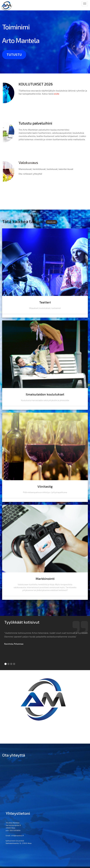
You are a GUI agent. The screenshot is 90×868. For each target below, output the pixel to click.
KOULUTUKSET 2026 (36, 84)
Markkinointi (45, 583)
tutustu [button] (14, 54)
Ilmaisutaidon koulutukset (45, 397)
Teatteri (45, 303)
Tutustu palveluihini (35, 123)
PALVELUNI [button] (51, 222)
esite (57, 94)
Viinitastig (45, 490)
